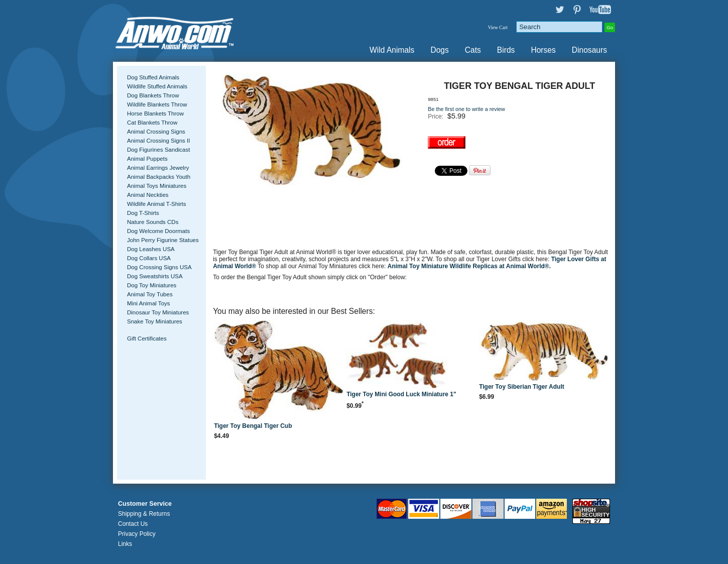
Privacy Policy (137, 534)
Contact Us (133, 524)
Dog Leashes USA (151, 249)
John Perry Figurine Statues (163, 240)
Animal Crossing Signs (156, 132)
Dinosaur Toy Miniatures (158, 312)
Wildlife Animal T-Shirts (157, 204)
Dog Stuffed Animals (153, 77)
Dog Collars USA (149, 258)
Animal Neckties (148, 195)
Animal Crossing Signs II (158, 141)
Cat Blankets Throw (152, 123)
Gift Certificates (147, 339)
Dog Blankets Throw (153, 95)
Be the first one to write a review (466, 109)
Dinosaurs (589, 50)
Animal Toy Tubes (150, 294)
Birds (506, 50)
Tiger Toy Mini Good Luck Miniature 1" (401, 394)
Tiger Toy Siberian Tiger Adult (522, 387)
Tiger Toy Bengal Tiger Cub (253, 426)
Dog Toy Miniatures (152, 285)
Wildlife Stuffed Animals (157, 86)
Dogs (439, 50)
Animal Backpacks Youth (159, 177)
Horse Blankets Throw (155, 114)
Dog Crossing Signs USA (159, 267)
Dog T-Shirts (143, 213)
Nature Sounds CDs (153, 222)
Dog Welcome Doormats (158, 231)
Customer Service (145, 504)
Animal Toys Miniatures (157, 186)
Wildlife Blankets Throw (157, 104)
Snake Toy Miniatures (155, 321)
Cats (473, 50)
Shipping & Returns (144, 514)
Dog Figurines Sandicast (158, 150)
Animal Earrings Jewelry (158, 168)
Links (125, 544)
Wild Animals (392, 50)
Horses (543, 50)
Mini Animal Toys (149, 303)
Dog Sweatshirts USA (155, 276)
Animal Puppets (147, 159)
